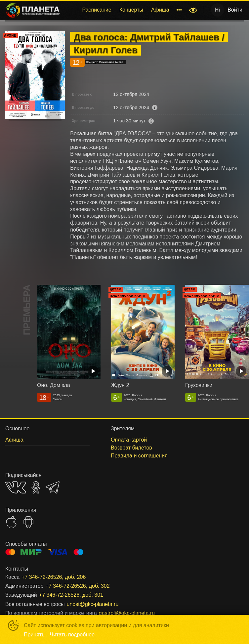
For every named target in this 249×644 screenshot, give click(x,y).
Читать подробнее (72, 635)
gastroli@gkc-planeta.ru (127, 613)
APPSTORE (11, 522)
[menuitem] (97, 10)
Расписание (97, 10)
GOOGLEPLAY (28, 522)
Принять (34, 635)
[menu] (126, 10)
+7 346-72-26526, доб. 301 (71, 595)
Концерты (131, 10)
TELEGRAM (53, 487)
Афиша (160, 10)
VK (16, 487)
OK (36, 487)
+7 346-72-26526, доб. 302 (77, 586)
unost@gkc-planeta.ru (93, 604)
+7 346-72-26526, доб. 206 (54, 577)
